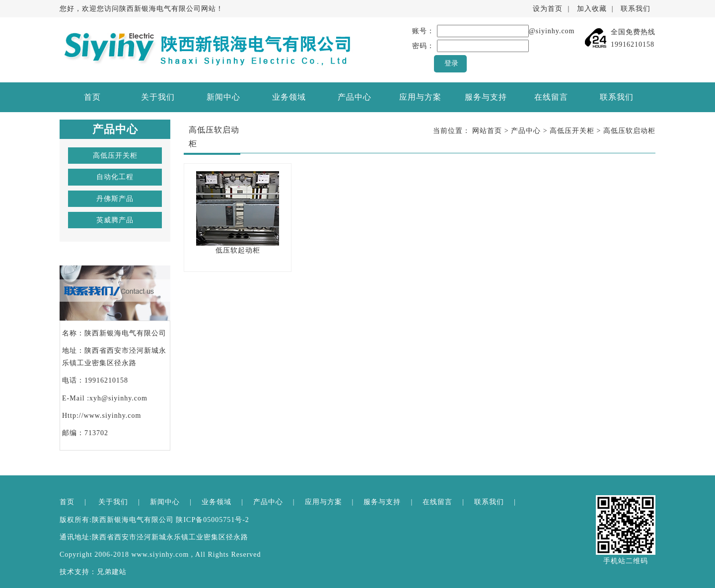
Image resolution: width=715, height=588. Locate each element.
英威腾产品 (115, 220)
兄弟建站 (112, 572)
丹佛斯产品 (115, 199)
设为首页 (548, 9)
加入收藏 (592, 9)
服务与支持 (486, 97)
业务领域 (289, 97)
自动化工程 (115, 177)
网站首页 (487, 131)
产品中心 (355, 97)
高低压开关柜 (115, 156)
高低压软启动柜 (629, 131)
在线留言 (551, 97)
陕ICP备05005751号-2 (212, 520)
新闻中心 (223, 97)
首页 (92, 97)
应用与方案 (420, 97)
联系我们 (636, 9)
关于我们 (158, 97)
